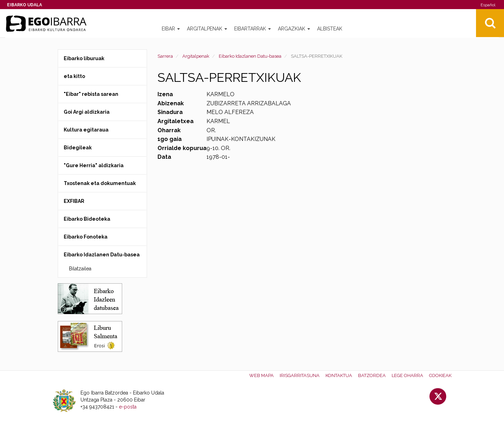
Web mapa (261, 375)
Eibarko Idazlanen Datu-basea (250, 56)
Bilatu (490, 23)
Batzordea (372, 375)
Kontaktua (339, 375)
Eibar (171, 29)
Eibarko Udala (24, 5)
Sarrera (165, 56)
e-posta (128, 407)
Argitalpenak (207, 29)
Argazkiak (294, 29)
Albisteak (330, 29)
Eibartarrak (253, 29)
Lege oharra (407, 375)
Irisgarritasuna (300, 375)
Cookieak (440, 375)
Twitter (438, 396)
